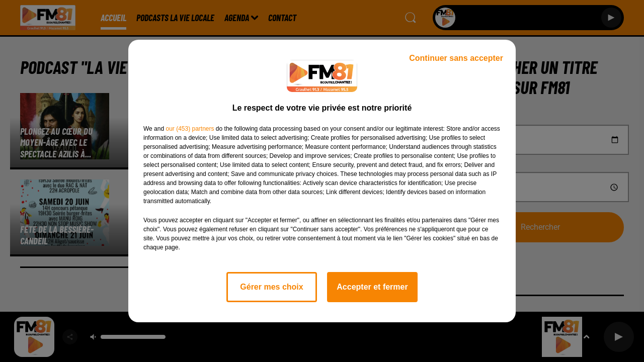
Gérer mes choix (271, 287)
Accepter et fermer (372, 287)
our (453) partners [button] (190, 129)
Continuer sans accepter (456, 58)
